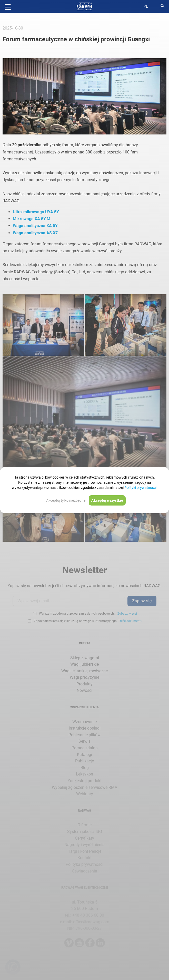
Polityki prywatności (140, 488)
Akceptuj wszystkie (107, 500)
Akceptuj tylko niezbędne (66, 500)
